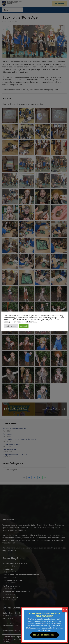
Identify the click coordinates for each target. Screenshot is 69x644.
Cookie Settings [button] (11, 326)
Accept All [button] (24, 326)
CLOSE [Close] (65, 610)
